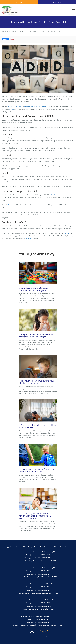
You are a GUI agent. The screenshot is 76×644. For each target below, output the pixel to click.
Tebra (47, 637)
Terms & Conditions (41, 547)
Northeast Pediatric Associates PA (12, 31)
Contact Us (68, 547)
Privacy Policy (27, 547)
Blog (25, 31)
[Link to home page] (12, 10)
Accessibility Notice (56, 547)
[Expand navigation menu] (73, 10)
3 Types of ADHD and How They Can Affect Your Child (44, 31)
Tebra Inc (18, 547)
